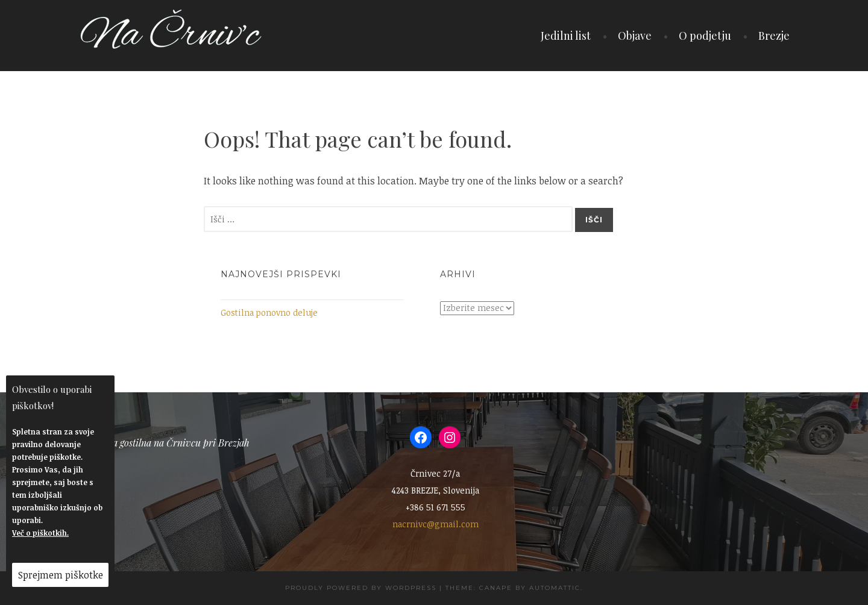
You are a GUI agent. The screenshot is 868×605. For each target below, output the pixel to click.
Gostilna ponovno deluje (269, 312)
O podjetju (705, 36)
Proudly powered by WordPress (361, 588)
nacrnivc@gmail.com (436, 524)
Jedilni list (566, 36)
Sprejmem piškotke (61, 575)
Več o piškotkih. (40, 533)
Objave (635, 36)
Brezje (774, 36)
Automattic (555, 588)
